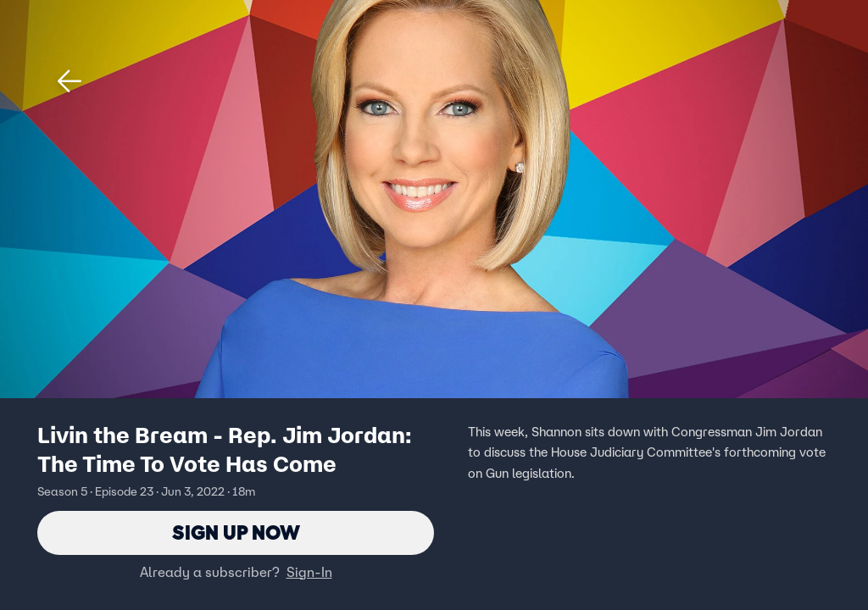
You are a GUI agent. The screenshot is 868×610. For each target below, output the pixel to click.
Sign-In (309, 572)
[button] (70, 81)
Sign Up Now (236, 532)
